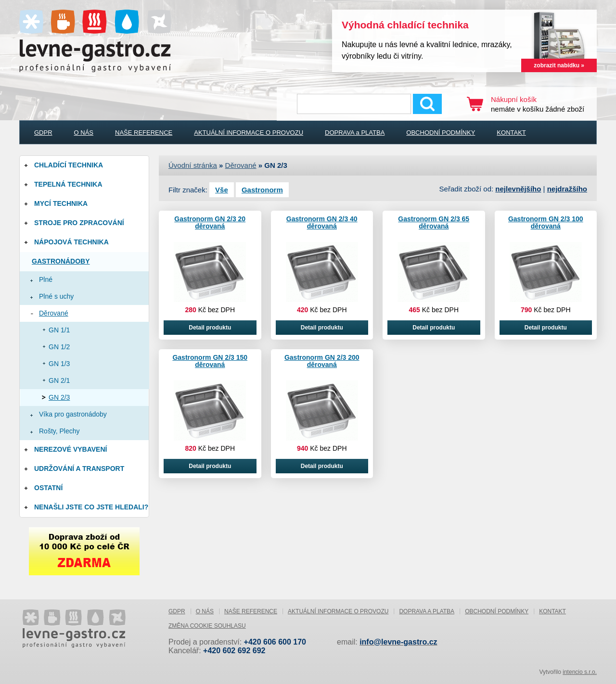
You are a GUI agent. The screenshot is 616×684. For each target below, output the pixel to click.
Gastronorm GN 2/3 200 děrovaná (322, 361)
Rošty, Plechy (59, 431)
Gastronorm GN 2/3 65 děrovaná (434, 222)
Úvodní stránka (193, 165)
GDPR (43, 133)
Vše (222, 190)
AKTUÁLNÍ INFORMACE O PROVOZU (249, 133)
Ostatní (48, 488)
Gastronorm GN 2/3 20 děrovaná (210, 222)
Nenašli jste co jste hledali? (91, 507)
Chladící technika (69, 165)
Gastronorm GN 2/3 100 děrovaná (546, 222)
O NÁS (84, 133)
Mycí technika (61, 203)
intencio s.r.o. (580, 672)
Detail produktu (210, 328)
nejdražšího (567, 189)
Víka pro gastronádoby (73, 414)
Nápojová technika (71, 242)
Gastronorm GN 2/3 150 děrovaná (210, 361)
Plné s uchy (56, 296)
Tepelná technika (68, 184)
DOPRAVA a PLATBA (355, 133)
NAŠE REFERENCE (144, 133)
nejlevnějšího (518, 189)
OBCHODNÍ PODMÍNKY (441, 133)
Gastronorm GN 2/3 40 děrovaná (322, 222)
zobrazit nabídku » (559, 65)
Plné (46, 279)
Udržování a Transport (79, 469)
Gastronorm (262, 190)
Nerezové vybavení (71, 449)
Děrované (54, 313)
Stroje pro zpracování (79, 223)
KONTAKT (511, 133)
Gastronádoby (61, 261)
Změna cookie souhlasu (207, 626)
